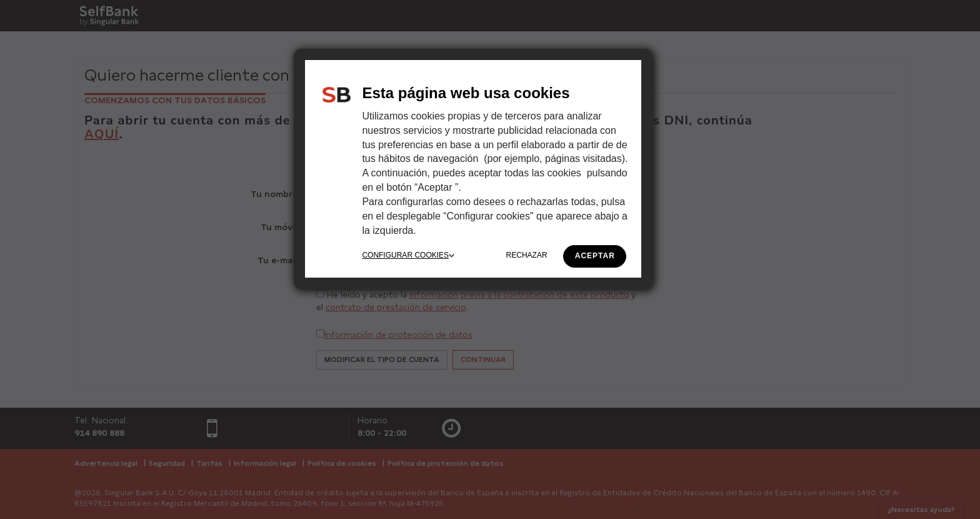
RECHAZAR (527, 255)
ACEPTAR (595, 256)
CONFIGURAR (408, 255)
